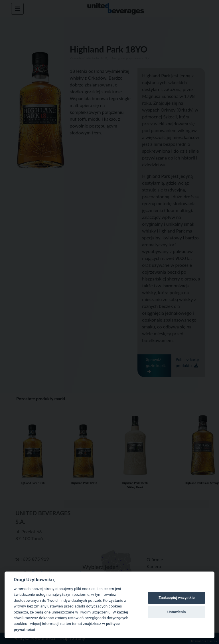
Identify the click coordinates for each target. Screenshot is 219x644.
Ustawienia (177, 612)
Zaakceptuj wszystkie (177, 598)
